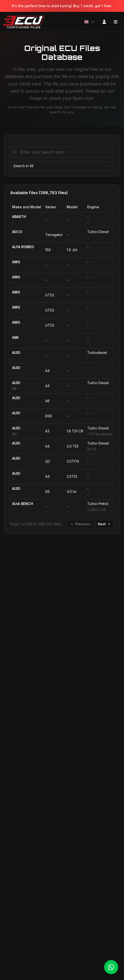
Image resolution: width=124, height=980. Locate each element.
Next (104, 524)
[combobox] (62, 166)
